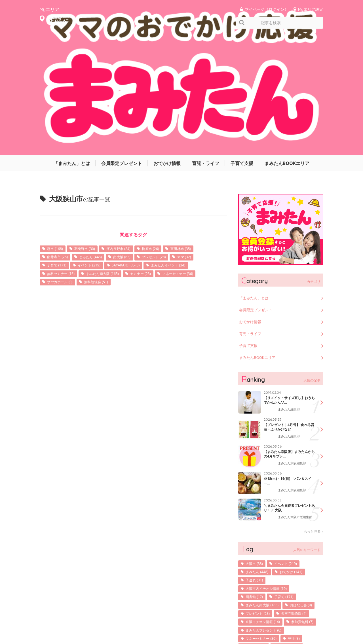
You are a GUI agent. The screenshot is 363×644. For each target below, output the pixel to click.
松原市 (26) (163, 127)
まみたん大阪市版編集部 (295, 398)
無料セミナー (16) (64, 153)
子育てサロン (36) (262, 558)
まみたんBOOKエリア (287, 41)
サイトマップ (230, 622)
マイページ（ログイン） (267, 9)
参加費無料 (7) (259, 523)
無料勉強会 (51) (103, 162)
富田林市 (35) (197, 127)
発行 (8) (301, 540)
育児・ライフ (206, 41)
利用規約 (255, 622)
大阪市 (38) (256, 444)
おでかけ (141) (297, 453)
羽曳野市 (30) (90, 127)
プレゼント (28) (167, 136)
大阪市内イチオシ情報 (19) (270, 470)
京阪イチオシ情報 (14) (266, 514)
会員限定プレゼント (122, 41)
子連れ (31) (256, 461)
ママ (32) (201, 136)
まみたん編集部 (290, 288)
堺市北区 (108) (295, 549)
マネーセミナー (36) (195, 153)
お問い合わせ (281, 622)
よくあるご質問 (311, 622)
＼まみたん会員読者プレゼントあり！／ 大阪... (288, 386)
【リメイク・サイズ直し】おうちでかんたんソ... (288, 279)
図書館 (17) (256, 479)
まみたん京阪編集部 (293, 342)
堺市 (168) (57, 127)
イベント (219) (95, 144)
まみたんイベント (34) (183, 144)
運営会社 (204, 622)
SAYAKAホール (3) (136, 144)
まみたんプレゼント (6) (267, 532)
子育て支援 (242, 41)
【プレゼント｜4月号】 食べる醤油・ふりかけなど (289, 306)
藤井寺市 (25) (60, 136)
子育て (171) (59, 144)
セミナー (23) (153, 153)
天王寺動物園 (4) (261, 505)
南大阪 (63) (131, 136)
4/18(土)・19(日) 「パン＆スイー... (287, 359)
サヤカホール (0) (62, 162)
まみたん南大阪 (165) (110, 153)
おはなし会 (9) (259, 496)
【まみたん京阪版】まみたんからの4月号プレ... (288, 332)
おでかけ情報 (167, 41)
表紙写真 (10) (258, 549)
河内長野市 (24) (127, 127)
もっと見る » (314, 411)
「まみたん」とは (72, 41)
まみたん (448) (96, 136)
